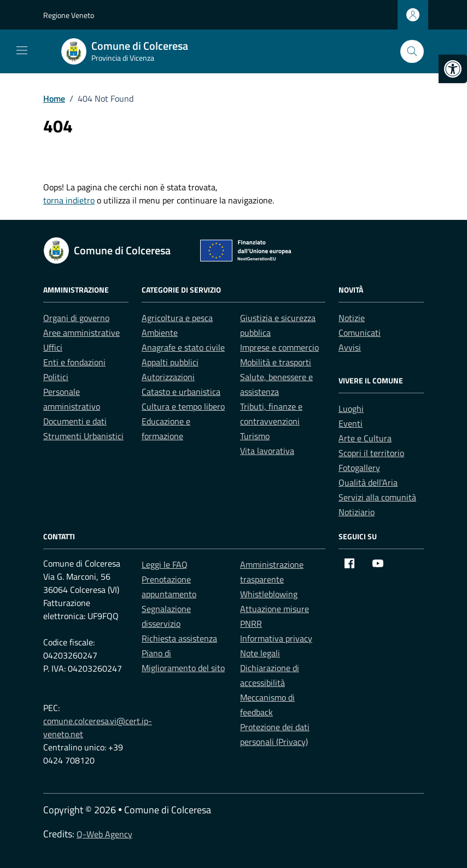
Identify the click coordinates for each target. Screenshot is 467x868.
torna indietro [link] (69, 200)
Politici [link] (56, 377)
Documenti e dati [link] (75, 421)
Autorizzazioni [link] (168, 377)
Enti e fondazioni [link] (74, 362)
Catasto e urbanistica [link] (181, 392)
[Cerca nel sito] (412, 52)
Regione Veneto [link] (69, 15)
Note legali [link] (260, 653)
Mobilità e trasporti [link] (276, 362)
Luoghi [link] (351, 409)
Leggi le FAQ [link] (165, 564)
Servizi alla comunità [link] (377, 497)
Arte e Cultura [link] (365, 438)
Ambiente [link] (160, 333)
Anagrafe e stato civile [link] (183, 347)
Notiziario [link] (357, 512)
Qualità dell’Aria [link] (368, 482)
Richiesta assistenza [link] (179, 638)
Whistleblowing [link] (269, 594)
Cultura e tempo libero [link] (183, 406)
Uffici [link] (53, 347)
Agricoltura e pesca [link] (177, 318)
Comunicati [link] (360, 333)
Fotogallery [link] (359, 468)
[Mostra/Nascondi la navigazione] (22, 50)
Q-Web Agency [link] (104, 834)
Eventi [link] (351, 423)
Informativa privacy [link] (276, 638)
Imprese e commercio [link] (279, 347)
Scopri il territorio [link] (371, 453)
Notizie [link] (352, 318)
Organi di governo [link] (76, 318)
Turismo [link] (255, 436)
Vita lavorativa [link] (267, 451)
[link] (453, 69)
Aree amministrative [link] (81, 333)
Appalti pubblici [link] (170, 362)
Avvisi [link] (350, 347)
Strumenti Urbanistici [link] (83, 436)
